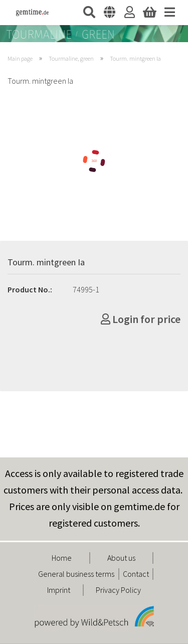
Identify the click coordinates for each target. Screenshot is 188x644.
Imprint (59, 590)
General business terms (76, 574)
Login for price (141, 319)
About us (121, 558)
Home (62, 558)
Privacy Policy (118, 590)
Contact (136, 574)
